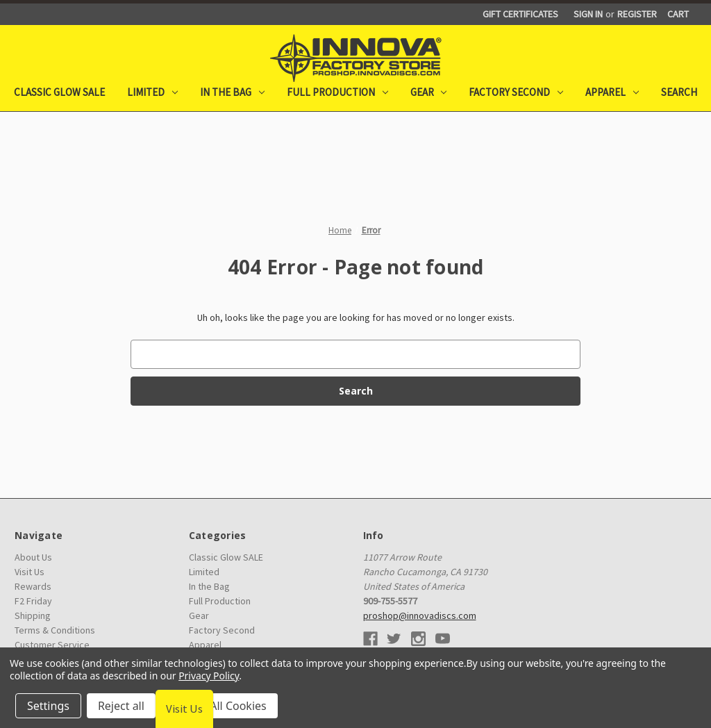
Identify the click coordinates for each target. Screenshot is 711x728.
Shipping (33, 615)
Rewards (33, 586)
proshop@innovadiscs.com (420, 615)
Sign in (588, 14)
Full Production (337, 92)
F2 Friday (33, 601)
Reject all (121, 706)
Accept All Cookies (219, 706)
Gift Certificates (520, 14)
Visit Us (30, 572)
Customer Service (52, 645)
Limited (152, 92)
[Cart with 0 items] (678, 14)
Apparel (612, 92)
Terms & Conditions (55, 630)
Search (679, 92)
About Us (33, 557)
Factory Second (516, 92)
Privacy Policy (209, 676)
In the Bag (232, 92)
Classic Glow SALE (59, 92)
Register (637, 14)
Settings (48, 706)
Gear (429, 92)
